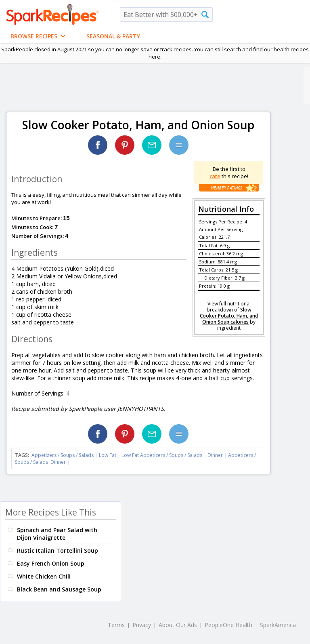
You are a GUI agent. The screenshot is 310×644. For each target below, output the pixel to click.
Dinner (215, 455)
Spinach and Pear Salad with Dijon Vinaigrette (57, 534)
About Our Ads (178, 625)
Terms (116, 625)
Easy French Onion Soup (51, 563)
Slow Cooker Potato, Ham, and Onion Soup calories (229, 316)
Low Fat (108, 455)
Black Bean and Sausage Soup (59, 589)
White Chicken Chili (44, 576)
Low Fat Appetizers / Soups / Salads (162, 455)
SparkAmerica (278, 625)
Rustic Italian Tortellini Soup (58, 550)
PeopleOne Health (228, 625)
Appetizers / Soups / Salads (63, 455)
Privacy (142, 625)
